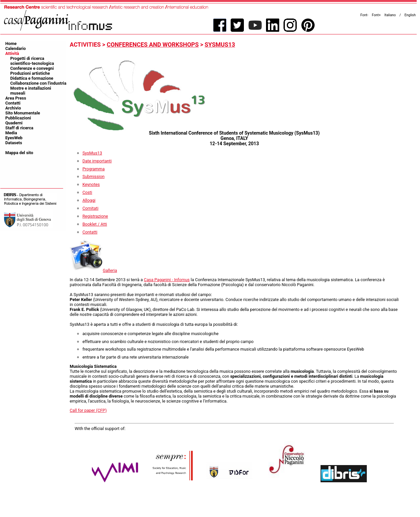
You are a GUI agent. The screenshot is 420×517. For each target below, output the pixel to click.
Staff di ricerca (19, 128)
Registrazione (95, 216)
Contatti (13, 103)
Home (11, 43)
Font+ (376, 15)
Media (11, 133)
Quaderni (14, 123)
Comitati (90, 208)
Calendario (16, 48)
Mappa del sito (19, 153)
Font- (364, 15)
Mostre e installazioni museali (31, 91)
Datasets (14, 143)
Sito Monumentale (23, 113)
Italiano (390, 15)
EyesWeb (14, 138)
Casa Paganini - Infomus (167, 280)
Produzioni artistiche (30, 73)
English (410, 15)
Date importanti (97, 161)
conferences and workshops (153, 44)
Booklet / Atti (95, 224)
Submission (93, 176)
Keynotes (91, 184)
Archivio (13, 108)
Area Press (16, 98)
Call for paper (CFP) (88, 410)
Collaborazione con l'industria (38, 83)
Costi (87, 192)
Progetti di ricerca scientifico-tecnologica (32, 61)
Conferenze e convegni (32, 68)
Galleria (93, 270)
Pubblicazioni (18, 118)
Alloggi (89, 200)
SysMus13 (220, 44)
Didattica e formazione (32, 78)
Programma (93, 169)
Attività (12, 53)
